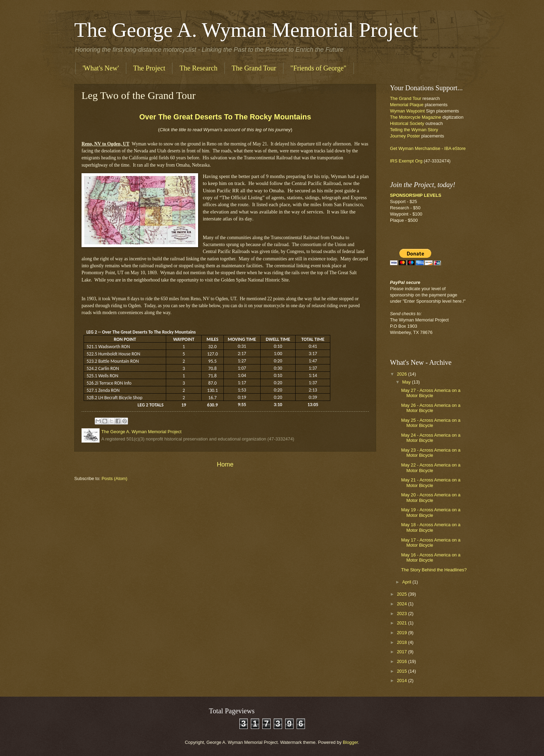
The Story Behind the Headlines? (434, 570)
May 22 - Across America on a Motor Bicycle (431, 468)
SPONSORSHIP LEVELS (416, 195)
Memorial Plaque (407, 105)
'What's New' (101, 68)
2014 (402, 681)
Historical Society (408, 123)
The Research (198, 68)
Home (225, 464)
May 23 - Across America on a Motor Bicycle (431, 453)
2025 (402, 594)
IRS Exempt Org (407, 161)
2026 (402, 374)
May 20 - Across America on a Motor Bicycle (431, 497)
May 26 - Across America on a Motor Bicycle (431, 408)
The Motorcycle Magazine (415, 117)
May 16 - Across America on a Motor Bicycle (431, 557)
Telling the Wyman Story (414, 130)
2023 (402, 614)
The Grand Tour (254, 68)
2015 (402, 671)
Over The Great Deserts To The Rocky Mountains (225, 117)
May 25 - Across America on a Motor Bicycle (431, 423)
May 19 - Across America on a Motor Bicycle (431, 512)
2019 (402, 633)
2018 (402, 642)
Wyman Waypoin (407, 111)
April (407, 582)
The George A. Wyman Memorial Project (246, 30)
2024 (402, 604)
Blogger (350, 742)
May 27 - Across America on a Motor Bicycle (431, 393)
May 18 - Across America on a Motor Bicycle (431, 527)
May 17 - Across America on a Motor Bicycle (431, 543)
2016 (402, 661)
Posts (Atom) (114, 478)
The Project (149, 68)
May (407, 382)
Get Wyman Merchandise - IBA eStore (428, 148)
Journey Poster (405, 136)
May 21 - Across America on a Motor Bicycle (431, 482)
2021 (402, 623)
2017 (402, 652)
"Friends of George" (318, 68)
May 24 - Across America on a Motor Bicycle (431, 438)
